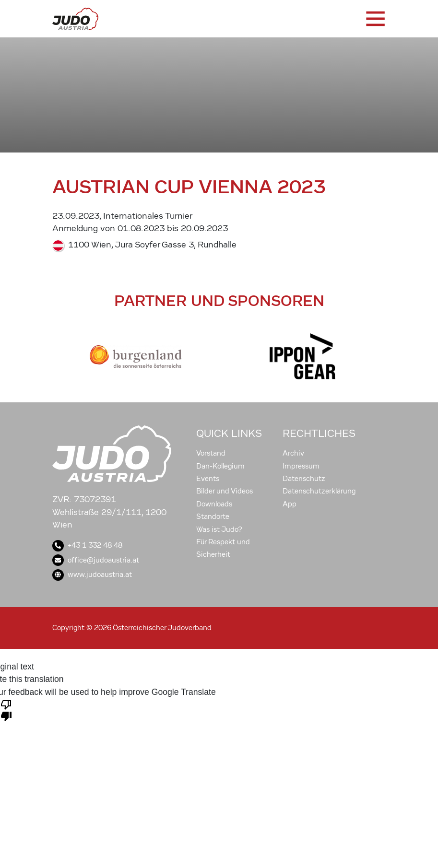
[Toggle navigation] (375, 19)
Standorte (213, 516)
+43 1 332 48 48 (87, 545)
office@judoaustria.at (96, 560)
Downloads (214, 504)
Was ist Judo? (219, 529)
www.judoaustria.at (92, 575)
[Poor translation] (6, 710)
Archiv (293, 453)
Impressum (301, 466)
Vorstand (211, 453)
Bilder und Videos (225, 491)
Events (208, 479)
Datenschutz (304, 479)
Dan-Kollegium (220, 466)
